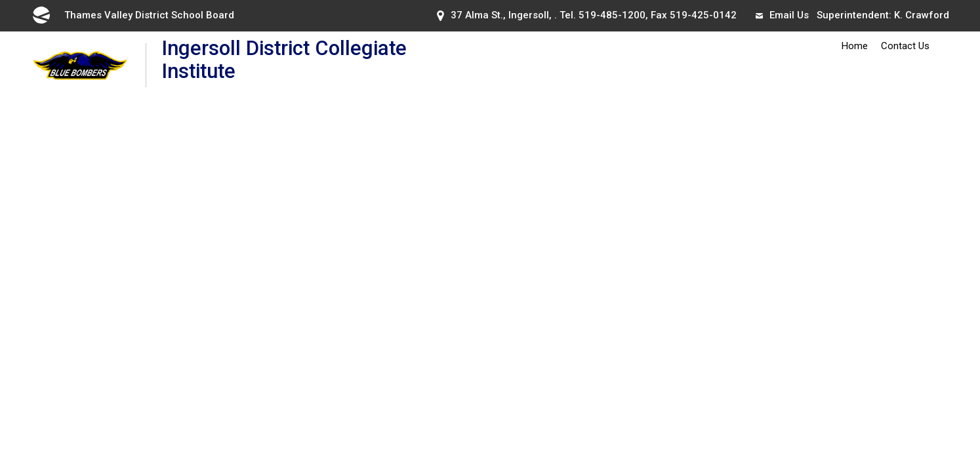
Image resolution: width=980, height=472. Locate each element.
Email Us (782, 15)
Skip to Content (0, 0)
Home (855, 46)
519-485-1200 (612, 15)
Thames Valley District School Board (133, 15)
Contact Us (905, 46)
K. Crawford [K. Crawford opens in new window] (922, 15)
